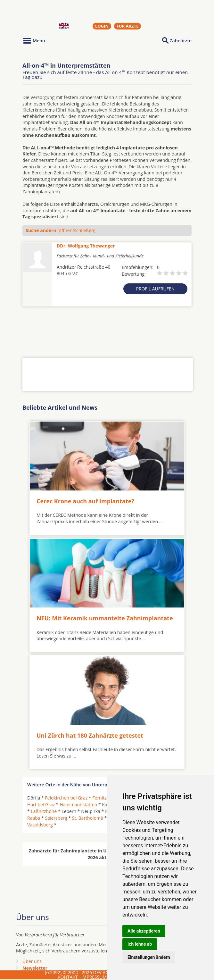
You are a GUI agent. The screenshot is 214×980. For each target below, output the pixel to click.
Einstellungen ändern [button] (149, 957)
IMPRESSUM (94, 977)
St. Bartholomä (88, 818)
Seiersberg (56, 818)
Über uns (32, 961)
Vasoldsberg (40, 825)
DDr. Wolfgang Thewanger (86, 246)
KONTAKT (68, 977)
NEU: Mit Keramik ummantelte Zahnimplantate (105, 618)
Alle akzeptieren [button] (144, 931)
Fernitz (99, 798)
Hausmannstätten (78, 804)
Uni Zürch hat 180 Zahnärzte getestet (90, 735)
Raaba (34, 818)
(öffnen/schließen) (61, 230)
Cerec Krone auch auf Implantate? (85, 501)
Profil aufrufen (156, 289)
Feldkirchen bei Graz (66, 798)
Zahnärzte (181, 41)
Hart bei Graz (41, 804)
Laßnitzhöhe (44, 811)
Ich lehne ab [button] (140, 944)
